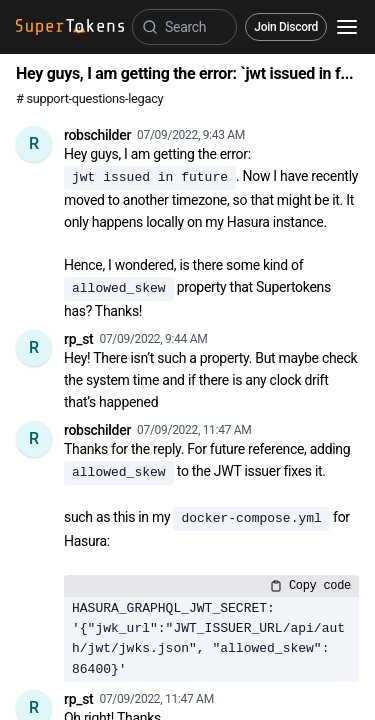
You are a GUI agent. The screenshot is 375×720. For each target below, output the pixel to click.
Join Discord (286, 27)
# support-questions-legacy (89, 98)
